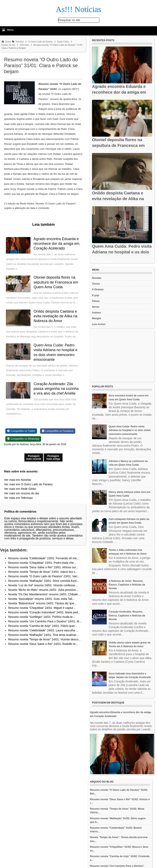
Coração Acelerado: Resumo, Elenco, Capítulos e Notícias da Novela (127, 615)
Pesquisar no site (69, 20)
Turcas (96, 284)
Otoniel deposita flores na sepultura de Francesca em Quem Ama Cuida (56, 282)
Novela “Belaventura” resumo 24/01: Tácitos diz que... (42, 603)
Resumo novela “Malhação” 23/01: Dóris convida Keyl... (44, 581)
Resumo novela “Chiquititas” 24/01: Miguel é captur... (42, 608)
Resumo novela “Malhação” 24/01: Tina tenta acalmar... (43, 635)
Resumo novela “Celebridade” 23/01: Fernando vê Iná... (44, 558)
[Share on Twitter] (21, 431)
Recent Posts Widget (101, 262)
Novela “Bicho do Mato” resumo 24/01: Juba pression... (43, 590)
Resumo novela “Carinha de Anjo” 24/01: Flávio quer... (43, 626)
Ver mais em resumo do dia (21, 493)
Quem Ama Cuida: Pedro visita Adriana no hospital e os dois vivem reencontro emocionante (130, 430)
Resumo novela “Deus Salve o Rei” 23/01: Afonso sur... (43, 567)
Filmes (96, 301)
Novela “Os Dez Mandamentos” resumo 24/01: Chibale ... (45, 594)
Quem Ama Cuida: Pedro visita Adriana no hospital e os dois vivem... (122, 252)
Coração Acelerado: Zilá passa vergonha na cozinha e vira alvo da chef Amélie (56, 389)
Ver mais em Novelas (18, 480)
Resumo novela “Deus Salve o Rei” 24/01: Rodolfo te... (43, 644)
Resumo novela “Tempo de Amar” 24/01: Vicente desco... (44, 639)
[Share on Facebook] (58, 431)
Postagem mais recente (34, 457)
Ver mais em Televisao (18, 498)
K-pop (96, 295)
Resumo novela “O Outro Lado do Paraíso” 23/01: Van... (44, 576)
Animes (96, 313)
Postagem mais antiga (53, 457)
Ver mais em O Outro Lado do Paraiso (28, 484)
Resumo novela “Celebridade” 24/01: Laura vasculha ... (43, 630)
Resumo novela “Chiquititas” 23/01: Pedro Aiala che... (42, 563)
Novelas (97, 278)
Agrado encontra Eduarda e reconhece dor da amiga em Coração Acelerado (57, 244)
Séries (96, 307)
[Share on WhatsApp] (23, 439)
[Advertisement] (122, 356)
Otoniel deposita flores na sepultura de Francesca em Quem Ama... (118, 145)
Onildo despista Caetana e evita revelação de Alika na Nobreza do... (118, 199)
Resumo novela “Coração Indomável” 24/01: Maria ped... (44, 612)
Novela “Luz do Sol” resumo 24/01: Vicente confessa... (43, 585)
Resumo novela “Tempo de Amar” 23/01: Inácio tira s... (43, 572)
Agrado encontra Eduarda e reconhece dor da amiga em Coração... (119, 92)
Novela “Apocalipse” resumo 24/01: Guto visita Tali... (41, 599)
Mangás (97, 318)
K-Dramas (98, 289)
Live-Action (99, 324)
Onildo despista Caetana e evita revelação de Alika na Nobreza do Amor (56, 316)
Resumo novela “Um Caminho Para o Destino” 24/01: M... (45, 621)
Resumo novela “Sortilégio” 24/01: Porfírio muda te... (42, 617)
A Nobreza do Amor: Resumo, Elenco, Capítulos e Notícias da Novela (127, 585)
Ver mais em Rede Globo (20, 489)
